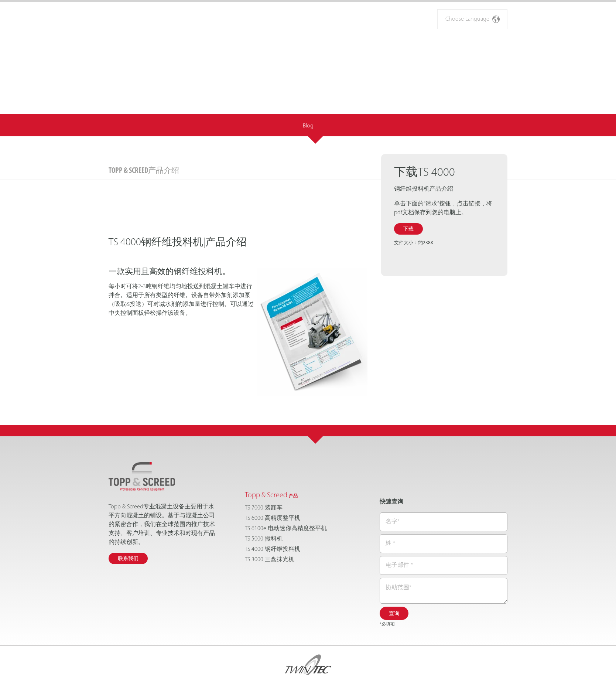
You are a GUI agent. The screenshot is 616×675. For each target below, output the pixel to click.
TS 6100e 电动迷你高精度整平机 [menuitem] (286, 487)
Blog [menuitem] (308, 84)
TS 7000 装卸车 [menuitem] (264, 466)
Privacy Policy (351, 662)
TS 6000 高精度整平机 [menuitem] (273, 477)
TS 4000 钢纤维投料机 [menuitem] (273, 508)
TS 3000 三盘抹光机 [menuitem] (270, 518)
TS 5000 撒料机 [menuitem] (264, 497)
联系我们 (128, 517)
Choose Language (473, 19)
